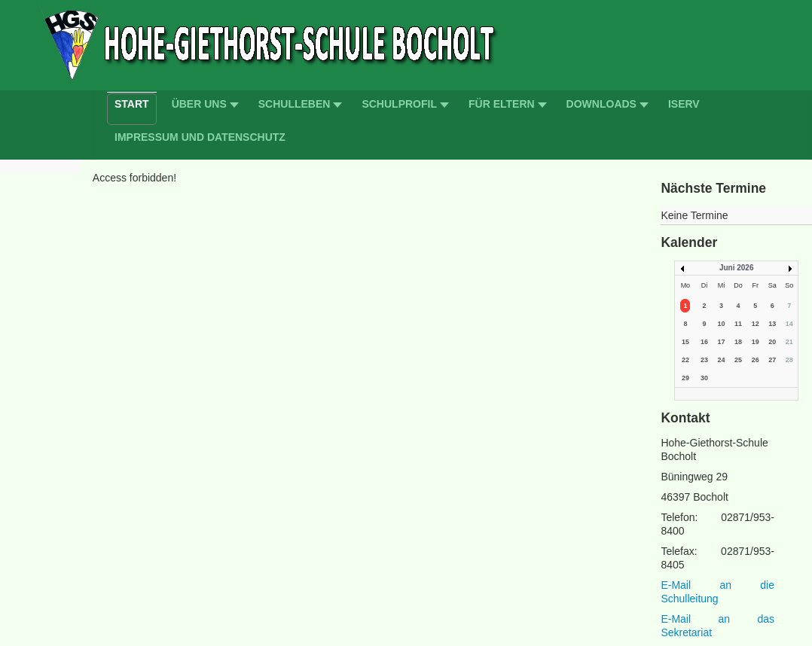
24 (721, 360)
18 (738, 342)
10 (721, 324)
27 (772, 360)
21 (789, 342)
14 (789, 324)
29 (685, 378)
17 (721, 342)
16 (704, 342)
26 (756, 360)
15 (685, 342)
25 (738, 360)
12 (756, 324)
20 (772, 342)
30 (704, 378)
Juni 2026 (737, 268)
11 (738, 324)
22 (685, 360)
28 (789, 360)
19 (756, 342)
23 (704, 360)
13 (772, 324)
